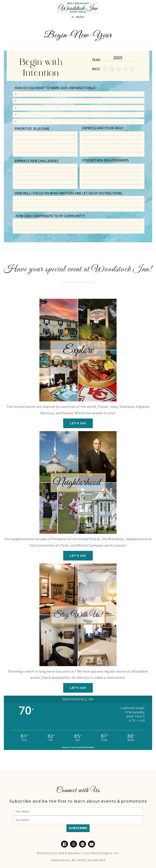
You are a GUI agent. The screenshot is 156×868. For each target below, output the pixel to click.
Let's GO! (78, 423)
